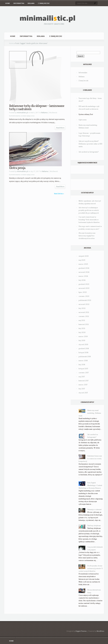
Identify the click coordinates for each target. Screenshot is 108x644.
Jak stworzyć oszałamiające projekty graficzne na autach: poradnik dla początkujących (89, 210)
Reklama (31, 3)
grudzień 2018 (84, 348)
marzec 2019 (83, 336)
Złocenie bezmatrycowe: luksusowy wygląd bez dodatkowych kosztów (87, 236)
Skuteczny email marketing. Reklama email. (90, 413)
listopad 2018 (83, 352)
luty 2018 (82, 365)
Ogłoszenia (83, 120)
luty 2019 (82, 340)
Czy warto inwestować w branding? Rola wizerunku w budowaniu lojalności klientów (89, 220)
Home (8, 3)
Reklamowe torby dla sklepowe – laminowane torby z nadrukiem (37, 107)
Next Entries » (59, 194)
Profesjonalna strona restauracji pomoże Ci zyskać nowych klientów (91, 568)
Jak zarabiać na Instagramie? (89, 152)
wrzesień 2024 (84, 272)
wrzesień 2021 (84, 312)
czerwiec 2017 (84, 373)
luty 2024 (82, 280)
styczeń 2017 (83, 393)
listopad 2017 (83, 369)
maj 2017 (82, 377)
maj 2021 (82, 320)
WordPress (100, 631)
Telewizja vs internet (94, 509)
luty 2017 (82, 389)
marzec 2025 (83, 264)
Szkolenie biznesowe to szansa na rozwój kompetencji (90, 459)
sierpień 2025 (84, 256)
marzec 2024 (83, 276)
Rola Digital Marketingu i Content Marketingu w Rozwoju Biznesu (90, 485)
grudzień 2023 (84, 284)
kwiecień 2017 (84, 381)
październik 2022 (85, 300)
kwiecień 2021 (84, 324)
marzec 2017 (83, 385)
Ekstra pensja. (17, 168)
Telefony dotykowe (94, 526)
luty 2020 (82, 332)
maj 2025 (82, 260)
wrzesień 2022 (84, 304)
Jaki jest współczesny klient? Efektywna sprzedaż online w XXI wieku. (90, 144)
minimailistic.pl (22, 113)
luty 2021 (82, 328)
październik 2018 (85, 356)
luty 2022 (82, 308)
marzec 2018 (83, 361)
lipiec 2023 (83, 292)
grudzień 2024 (84, 268)
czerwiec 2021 (84, 316)
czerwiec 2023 (84, 296)
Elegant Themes (81, 631)
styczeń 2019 (83, 344)
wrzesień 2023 (84, 288)
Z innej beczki (44, 3)
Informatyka (19, 3)
